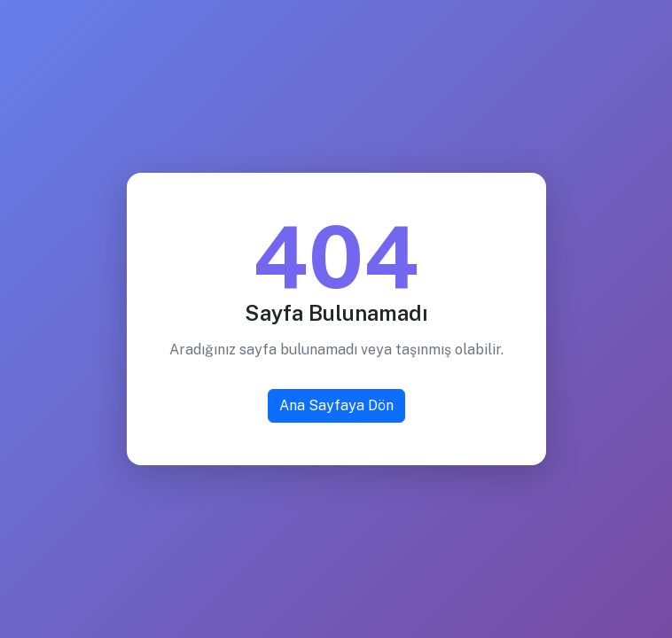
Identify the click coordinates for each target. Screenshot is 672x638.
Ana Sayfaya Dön (336, 405)
